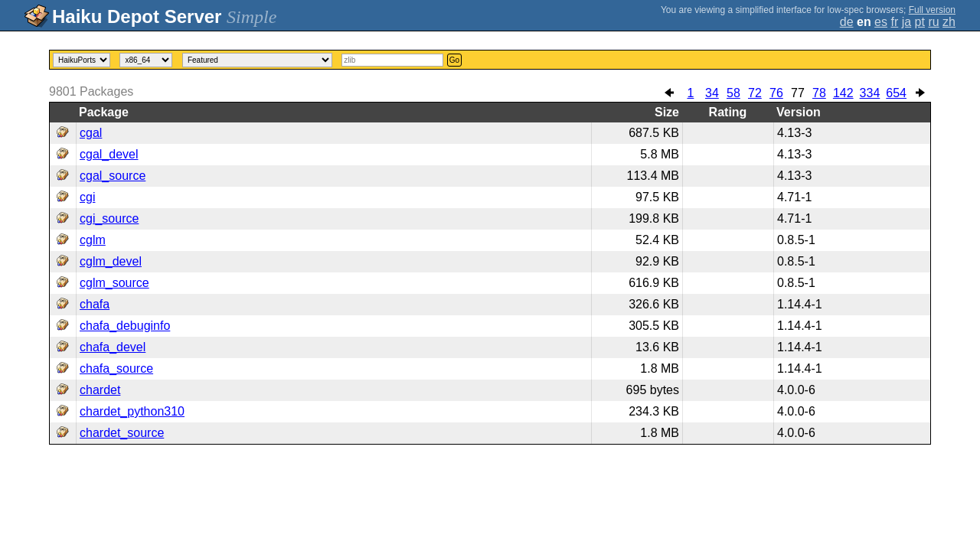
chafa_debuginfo (125, 326)
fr (894, 22)
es (881, 22)
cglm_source (114, 283)
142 (843, 93)
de (847, 22)
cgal (91, 133)
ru (933, 22)
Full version (932, 10)
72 (755, 93)
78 (819, 93)
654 (896, 93)
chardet (100, 390)
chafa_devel (113, 347)
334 (870, 93)
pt (920, 22)
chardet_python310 (132, 411)
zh (949, 22)
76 (776, 93)
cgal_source (113, 176)
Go (454, 60)
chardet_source (122, 433)
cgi (87, 197)
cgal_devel (109, 154)
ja (906, 22)
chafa (95, 304)
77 (798, 93)
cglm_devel (111, 261)
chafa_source (116, 368)
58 (733, 93)
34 (712, 93)
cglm (93, 240)
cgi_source (109, 218)
